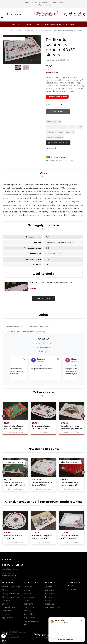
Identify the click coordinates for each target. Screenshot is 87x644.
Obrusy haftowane (10, 594)
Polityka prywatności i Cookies (29, 597)
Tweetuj (52, 153)
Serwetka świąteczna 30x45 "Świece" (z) (14, 427)
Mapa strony (29, 618)
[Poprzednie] (7, 368)
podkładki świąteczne (55, 137)
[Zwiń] (82, 616)
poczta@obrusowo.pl (10, 569)
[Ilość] (62, 105)
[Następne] (80, 368)
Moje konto (50, 594)
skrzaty (73, 127)
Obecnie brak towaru (57, 97)
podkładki (70, 132)
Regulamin (28, 604)
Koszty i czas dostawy (29, 609)
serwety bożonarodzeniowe (57, 127)
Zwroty (48, 587)
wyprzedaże (7, 618)
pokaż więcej (54, 629)
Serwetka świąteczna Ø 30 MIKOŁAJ (15, 537)
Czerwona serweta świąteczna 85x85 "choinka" (69, 484)
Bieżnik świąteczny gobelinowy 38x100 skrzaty (50, 283)
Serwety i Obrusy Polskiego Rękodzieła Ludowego (50, 24)
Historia (49, 597)
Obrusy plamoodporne (9, 606)
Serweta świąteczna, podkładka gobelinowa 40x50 (71, 428)
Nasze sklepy (29, 614)
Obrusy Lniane (8, 590)
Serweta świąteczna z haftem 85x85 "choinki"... (15, 484)
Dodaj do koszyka (58, 111)
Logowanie (50, 590)
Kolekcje (6, 614)
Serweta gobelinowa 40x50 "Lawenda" (70, 537)
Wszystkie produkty (11, 587)
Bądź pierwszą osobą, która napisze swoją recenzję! (24, 332)
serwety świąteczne (54, 122)
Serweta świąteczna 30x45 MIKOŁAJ (41, 427)
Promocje (28, 587)
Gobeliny (6, 600)
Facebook (71, 590)
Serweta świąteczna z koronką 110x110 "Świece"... (42, 484)
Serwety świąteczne (15, 433)
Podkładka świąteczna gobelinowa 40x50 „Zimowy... (43, 537)
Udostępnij (47, 153)
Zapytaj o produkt (58, 143)
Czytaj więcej (18, 377)
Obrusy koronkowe (11, 597)
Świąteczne (7, 611)
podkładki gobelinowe (55, 132)
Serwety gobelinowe (72, 542)
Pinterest (56, 153)
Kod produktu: (53, 60)
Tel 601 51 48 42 (17, 15)
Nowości (27, 590)
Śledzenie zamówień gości (52, 606)
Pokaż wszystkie (44, 298)
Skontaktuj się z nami (31, 623)
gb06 (80, 127)
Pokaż (16, 575)
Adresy (48, 600)
